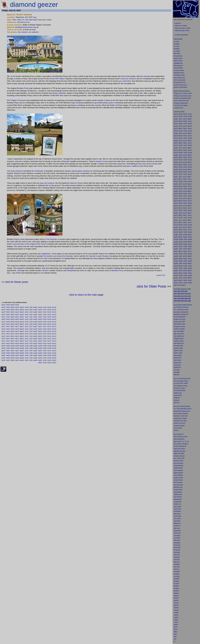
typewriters (177, 531)
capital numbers (179, 341)
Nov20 (49, 319)
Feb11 (8, 341)
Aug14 (35, 334)
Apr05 (17, 355)
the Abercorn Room (75, 183)
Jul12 (31, 339)
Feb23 (8, 312)
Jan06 (3, 353)
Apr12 (17, 339)
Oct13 (45, 336)
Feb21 (8, 317)
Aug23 (35, 312)
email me (178, 23)
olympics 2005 (178, 348)
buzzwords (177, 547)
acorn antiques (178, 470)
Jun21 (27, 317)
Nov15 (49, 331)
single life (177, 398)
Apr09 (17, 346)
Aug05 (35, 355)
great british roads (179, 324)
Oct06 (45, 353)
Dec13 (54, 336)
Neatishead (72, 270)
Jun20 (27, 319)
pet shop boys (178, 482)
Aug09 (35, 346)
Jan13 (3, 336)
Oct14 (45, 334)
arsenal (176, 600)
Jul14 (31, 334)
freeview (176, 588)
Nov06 (49, 353)
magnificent (46, 254)
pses (177, 596)
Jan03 (3, 360)
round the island (179, 70)
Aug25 (35, 307)
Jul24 (31, 310)
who (179, 533)
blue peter (177, 540)
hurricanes (177, 545)
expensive (121, 164)
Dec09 (54, 346)
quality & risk (178, 393)
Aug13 (35, 336)
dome (176, 629)
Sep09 (40, 346)
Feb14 (8, 334)
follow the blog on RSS (182, 31)
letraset (176, 598)
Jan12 (3, 339)
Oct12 (45, 339)
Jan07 (3, 351)
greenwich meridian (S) (181, 314)
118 (175, 639)
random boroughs (179, 329)
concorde (177, 576)
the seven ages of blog (181, 381)
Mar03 (13, 360)
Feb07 (8, 351)
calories (176, 608)
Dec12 (54, 339)
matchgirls (177, 543)
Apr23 (17, 312)
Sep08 (40, 348)
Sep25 (40, 307)
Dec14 (54, 334)
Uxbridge (21, 270)
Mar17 (13, 327)
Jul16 (31, 329)
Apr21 (17, 317)
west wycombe (178, 485)
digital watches (178, 473)
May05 (22, 355)
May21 (22, 317)
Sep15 (40, 331)
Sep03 (40, 360)
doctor (176, 533)
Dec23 (54, 312)
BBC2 (176, 632)
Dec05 (54, 355)
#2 (183, 441)
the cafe (44, 258)
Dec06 (54, 353)
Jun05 (27, 355)
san (175, 497)
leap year (177, 562)
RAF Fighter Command (16, 100)
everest (176, 610)
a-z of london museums (181, 307)
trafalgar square (179, 338)
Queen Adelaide (59, 93)
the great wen (178, 56)
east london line (179, 343)
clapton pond (178, 494)
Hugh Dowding (77, 103)
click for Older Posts (151, 286)
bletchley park (178, 487)
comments (177, 538)
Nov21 (49, 317)
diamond (177, 439)
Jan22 (3, 315)
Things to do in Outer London (183, 93)
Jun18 (27, 324)
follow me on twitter (181, 26)
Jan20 (3, 319)
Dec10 (54, 343)
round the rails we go (180, 85)
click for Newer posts (17, 282)
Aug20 (35, 319)
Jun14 (27, 334)
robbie (176, 625)
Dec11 (54, 341)
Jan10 (3, 343)
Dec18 (54, 324)
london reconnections (180, 87)
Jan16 (3, 329)
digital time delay (179, 453)
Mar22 (13, 315)
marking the (177, 418)
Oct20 (45, 319)
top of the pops (178, 463)
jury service (177, 519)
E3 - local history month (181, 310)
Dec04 (54, 358)
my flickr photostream (182, 35)
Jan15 (3, 331)
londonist (177, 49)
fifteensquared (178, 66)
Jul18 (31, 324)
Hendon (45, 270)
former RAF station (57, 79)
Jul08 (31, 348)
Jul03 (31, 360)
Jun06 (27, 353)
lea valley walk (178, 346)
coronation (177, 535)
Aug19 (35, 322)
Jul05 (31, 355)
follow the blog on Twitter (183, 28)
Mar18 (13, 324)
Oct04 (45, 358)
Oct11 (45, 341)
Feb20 (8, 319)
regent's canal (178, 351)
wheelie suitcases (179, 456)
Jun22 (27, 315)
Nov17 (49, 327)
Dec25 (54, 307)
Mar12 (13, 339)
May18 (22, 324)
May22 (22, 315)
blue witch (177, 53)
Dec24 (54, 310)
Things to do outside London (183, 96)
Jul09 (31, 346)
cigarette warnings (180, 451)
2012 (181, 478)
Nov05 (49, 355)
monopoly (177, 552)
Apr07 (17, 351)
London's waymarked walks (182, 98)
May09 (22, 346)
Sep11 (40, 341)
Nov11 (49, 341)
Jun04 (27, 358)
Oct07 (45, 351)
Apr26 (17, 305)
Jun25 (27, 307)
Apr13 (17, 336)
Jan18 (3, 324)
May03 (22, 360)
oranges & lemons (180, 327)
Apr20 (17, 319)
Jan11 (3, 341)
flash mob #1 (178, 441)
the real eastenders (180, 317)
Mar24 (13, 310)
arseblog (177, 44)
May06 (22, 353)
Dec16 (54, 329)
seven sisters (178, 428)
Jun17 (27, 327)
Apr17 (17, 327)
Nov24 (49, 310)
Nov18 (49, 324)
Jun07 (27, 351)
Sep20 (40, 319)
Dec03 (54, 360)
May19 (22, 322)
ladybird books (178, 468)
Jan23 (3, 312)
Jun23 (27, 312)
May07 (22, 351)
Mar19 (13, 322)
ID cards (176, 584)
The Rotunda (51, 239)
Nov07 (49, 351)
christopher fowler (179, 75)
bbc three (177, 567)
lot (175, 637)
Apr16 (17, 329)
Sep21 (40, 317)
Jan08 (3, 348)
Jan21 (3, 317)
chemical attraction (180, 390)
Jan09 (3, 346)
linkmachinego (178, 68)
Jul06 (31, 353)
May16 (22, 329)
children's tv (178, 504)
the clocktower (38, 171)
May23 (22, 312)
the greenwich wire (180, 82)
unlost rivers (178, 358)
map (35, 17)
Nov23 (49, 312)
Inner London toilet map (181, 101)
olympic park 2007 (180, 322)
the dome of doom (180, 388)
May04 (22, 358)
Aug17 (35, 327)
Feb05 (8, 355)
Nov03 (49, 360)
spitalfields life (178, 63)
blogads (176, 593)
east (175, 507)
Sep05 (40, 355)
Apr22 (17, 315)
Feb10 (8, 343)
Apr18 (17, 324)
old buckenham (179, 466)
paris (175, 634)
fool (178, 403)
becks (176, 627)
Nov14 (49, 334)
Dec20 (54, 319)
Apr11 (17, 341)
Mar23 (13, 312)
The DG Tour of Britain (181, 105)
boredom (177, 400)
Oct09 (45, 346)
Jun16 (27, 329)
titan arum (177, 528)
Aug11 (35, 341)
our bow (176, 42)
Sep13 (40, 336)
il (176, 403)
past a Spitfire (132, 166)
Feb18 (8, 324)
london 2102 (178, 395)
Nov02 (49, 363)
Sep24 (40, 310)
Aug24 (35, 310)
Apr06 (17, 353)
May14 (22, 334)
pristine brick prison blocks (147, 164)
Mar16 (13, 329)
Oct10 (45, 343)
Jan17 (3, 327)
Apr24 (17, 310)
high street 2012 (179, 334)
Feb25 (8, 307)
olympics (177, 478)
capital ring (177, 367)
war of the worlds (179, 458)
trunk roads (177, 509)
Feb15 (8, 331)
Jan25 (3, 307)
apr (175, 403)
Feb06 (8, 353)
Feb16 (8, 329)
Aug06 (35, 353)
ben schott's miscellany (181, 444)
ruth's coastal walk (180, 80)
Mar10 (13, 343)
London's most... (179, 108)
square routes (178, 353)
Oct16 (45, 329)
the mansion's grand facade (97, 256)
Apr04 (17, 358)
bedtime (176, 586)
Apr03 (17, 360)
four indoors (23, 32)
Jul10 (31, 343)
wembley (177, 579)
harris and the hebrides (181, 414)
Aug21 (35, 317)
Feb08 (8, 348)
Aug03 (35, 360)
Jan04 (3, 358)
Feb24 (8, 310)
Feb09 (8, 346)
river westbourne (179, 336)
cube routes (177, 360)
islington (176, 581)
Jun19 (27, 322)
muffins (176, 613)
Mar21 (13, 317)
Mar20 (13, 319)
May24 (22, 310)
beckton (176, 591)
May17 (22, 327)
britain (179, 514)
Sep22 (40, 315)
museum (51, 183)
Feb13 (8, 336)
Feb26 (8, 305)
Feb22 (8, 315)
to (176, 637)
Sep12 (40, 339)
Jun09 (27, 346)
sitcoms (176, 603)
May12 (22, 339)
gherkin (176, 605)
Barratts (66, 161)
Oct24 (45, 310)
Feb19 (8, 322)
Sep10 (40, 343)
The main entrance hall (16, 171)
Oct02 (45, 363)
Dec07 (54, 351)
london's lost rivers (180, 319)
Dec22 (54, 315)
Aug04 (35, 358)
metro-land (177, 365)
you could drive (125, 81)
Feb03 (8, 360)
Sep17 (40, 327)
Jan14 (3, 334)
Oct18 (45, 324)
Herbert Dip (177, 363)
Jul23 (31, 312)
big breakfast (178, 492)
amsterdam (177, 511)
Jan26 (3, 305)
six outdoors (34, 32)
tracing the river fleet (180, 421)
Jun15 (27, 331)
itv (175, 641)
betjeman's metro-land (181, 416)
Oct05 (45, 355)
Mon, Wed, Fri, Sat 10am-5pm (25, 20)
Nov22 (49, 315)
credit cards (177, 516)
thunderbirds (178, 499)
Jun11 (27, 341)
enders (179, 507)
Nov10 (49, 343)
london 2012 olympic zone (182, 411)
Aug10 (35, 343)
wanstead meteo (179, 73)
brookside (177, 550)
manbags (177, 564)
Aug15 (35, 331)
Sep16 (40, 329)
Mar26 (13, 305)
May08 (22, 348)
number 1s (177, 526)
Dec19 (54, 322)
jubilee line (177, 523)
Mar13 (13, 336)
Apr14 (17, 334)
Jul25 (31, 307)
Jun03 (27, 360)
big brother (177, 521)
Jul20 (31, 319)
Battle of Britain (116, 105)
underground (182, 446)
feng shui (177, 560)
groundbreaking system (104, 103)
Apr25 (17, 307)
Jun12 (27, 339)
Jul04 (31, 358)
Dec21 (54, 317)
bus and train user (179, 78)
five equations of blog (180, 386)
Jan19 (3, 322)
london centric (178, 58)
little (175, 514)
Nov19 (49, 322)
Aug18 (35, 324)
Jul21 (31, 317)
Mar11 (13, 341)
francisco (179, 497)
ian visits (177, 46)
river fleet (177, 370)
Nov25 (49, 307)
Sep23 (40, 312)
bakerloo (177, 375)
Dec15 (54, 331)
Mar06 (13, 353)
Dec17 (54, 327)
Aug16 (35, 329)
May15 (22, 331)
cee (175, 622)
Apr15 (17, 331)
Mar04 (13, 358)
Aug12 (35, 339)
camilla (176, 617)
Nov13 (49, 336)
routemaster (178, 502)
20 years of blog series (181, 103)
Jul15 (31, 331)
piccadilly (177, 372)
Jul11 (31, 341)
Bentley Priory (23, 88)
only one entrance (129, 79)
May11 (22, 341)
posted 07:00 (161, 275)
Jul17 (31, 327)
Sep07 (40, 351)
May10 (22, 343)
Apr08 (17, 348)
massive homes (102, 161)
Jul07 (31, 351)
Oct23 (45, 312)
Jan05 (3, 355)
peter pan (177, 555)
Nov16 (49, 329)
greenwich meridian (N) (181, 312)
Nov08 (49, 348)
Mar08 (13, 348)
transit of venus (179, 461)
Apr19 (17, 322)
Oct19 (45, 322)
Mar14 (13, 334)
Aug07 (35, 351)
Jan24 (3, 310)
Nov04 (49, 358)
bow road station (179, 331)
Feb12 (8, 339)
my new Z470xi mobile (181, 383)
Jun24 (27, 310)
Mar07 (13, 351)
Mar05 (13, 355)
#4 (188, 441)
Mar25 (13, 307)
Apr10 (17, 343)
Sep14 (40, 334)
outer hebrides (178, 475)
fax (177, 622)
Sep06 (40, 353)
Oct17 (45, 327)
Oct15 (45, 331)
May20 (22, 319)
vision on (177, 569)
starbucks (177, 557)
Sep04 (40, 358)
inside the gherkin (179, 426)
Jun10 (27, 343)
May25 (22, 307)
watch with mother (180, 449)
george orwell (178, 490)
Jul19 (31, 322)
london (176, 446)
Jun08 (27, 348)
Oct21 (45, 317)
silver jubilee (178, 355)
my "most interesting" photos (183, 409)
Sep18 (40, 324)
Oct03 (45, 360)
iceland (176, 430)
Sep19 (40, 322)
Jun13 (27, 336)
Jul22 (31, 315)
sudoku (176, 615)
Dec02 (54, 363)
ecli (175, 596)
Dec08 (54, 348)
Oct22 (45, 315)
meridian (184, 418)
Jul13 (31, 336)
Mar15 (13, 331)
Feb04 (8, 358)
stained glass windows (81, 171)
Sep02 (40, 363)
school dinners (178, 480)
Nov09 (49, 346)
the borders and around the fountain (58, 256)
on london (177, 51)
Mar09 (13, 346)
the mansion (145, 76)
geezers (182, 439)
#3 (186, 441)
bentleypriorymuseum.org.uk (27, 27)
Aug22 (35, 315)
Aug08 (35, 348)
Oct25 (45, 307)
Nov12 (49, 339)
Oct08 (45, 348)
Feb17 (8, 327)
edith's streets (178, 61)
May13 (22, 336)
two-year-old (42, 183)
